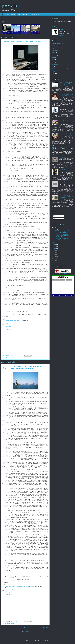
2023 (55, 249)
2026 (55, 227)
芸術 (53, 57)
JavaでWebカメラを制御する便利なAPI (61, 147)
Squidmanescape (10, 589)
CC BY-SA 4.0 (9, 329)
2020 (55, 255)
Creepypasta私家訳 (11, 358)
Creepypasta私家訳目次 (9, 14)
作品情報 (6, 317)
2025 (55, 245)
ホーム (45, 14)
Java (53, 62)
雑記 (53, 48)
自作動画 (54, 55)
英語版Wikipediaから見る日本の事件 (60, 69)
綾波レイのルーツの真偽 (64, 108)
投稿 (55, 216)
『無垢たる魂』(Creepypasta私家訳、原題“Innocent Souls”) (62, 239)
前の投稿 (46, 627)
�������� (70, 293)
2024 (55, 247)
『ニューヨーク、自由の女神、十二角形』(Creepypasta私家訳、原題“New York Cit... (62, 235)
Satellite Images (9, 321)
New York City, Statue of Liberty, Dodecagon (16, 586)
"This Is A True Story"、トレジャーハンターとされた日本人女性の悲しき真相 (66, 83)
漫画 (53, 60)
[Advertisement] (25, 342)
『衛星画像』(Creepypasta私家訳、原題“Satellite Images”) (22, 41)
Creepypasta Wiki (17, 321)
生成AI (54, 74)
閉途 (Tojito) (8, 326)
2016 (55, 261)
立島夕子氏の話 (62, 170)
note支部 (52, 14)
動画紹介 (54, 64)
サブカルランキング (63, 274)
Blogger (49, 641)
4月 (56, 229)
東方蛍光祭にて (62, 157)
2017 (55, 259)
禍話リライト (55, 46)
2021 (55, 253)
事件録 (54, 53)
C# (53, 67)
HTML (53, 71)
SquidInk (8, 324)
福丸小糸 (54, 50)
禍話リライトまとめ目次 (24, 14)
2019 (55, 257)
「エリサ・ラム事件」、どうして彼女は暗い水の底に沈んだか (66, 134)
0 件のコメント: (18, 356)
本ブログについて (36, 14)
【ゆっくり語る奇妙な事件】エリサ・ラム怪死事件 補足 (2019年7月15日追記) (66, 197)
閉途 (62, 30)
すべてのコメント (58, 218)
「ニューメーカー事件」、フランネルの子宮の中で (66, 95)
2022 (55, 251)
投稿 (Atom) (27, 631)
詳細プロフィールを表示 (65, 35)
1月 (56, 242)
